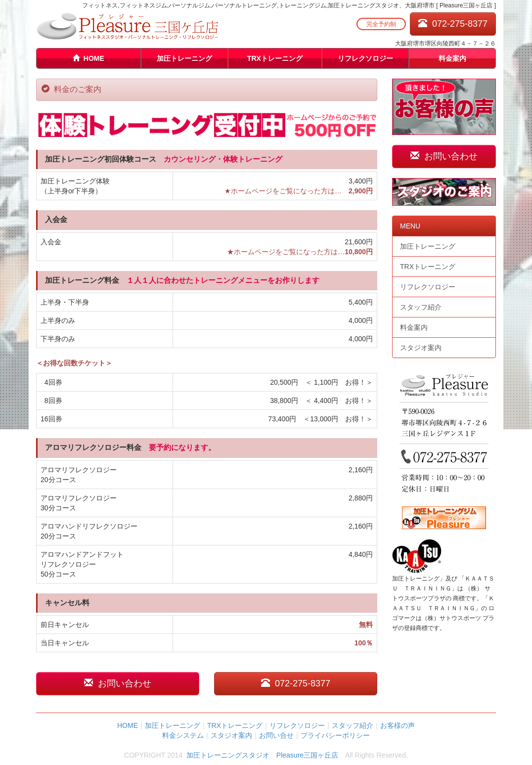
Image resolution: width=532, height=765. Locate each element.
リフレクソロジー (365, 58)
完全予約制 (381, 24)
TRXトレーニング (275, 58)
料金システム (183, 735)
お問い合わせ (118, 683)
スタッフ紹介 (421, 307)
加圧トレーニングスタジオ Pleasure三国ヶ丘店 (262, 755)
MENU (410, 226)
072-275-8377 (453, 23)
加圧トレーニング (184, 58)
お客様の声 (398, 725)
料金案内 (452, 58)
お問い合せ (276, 735)
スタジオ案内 (421, 348)
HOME (89, 58)
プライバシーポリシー (335, 735)
